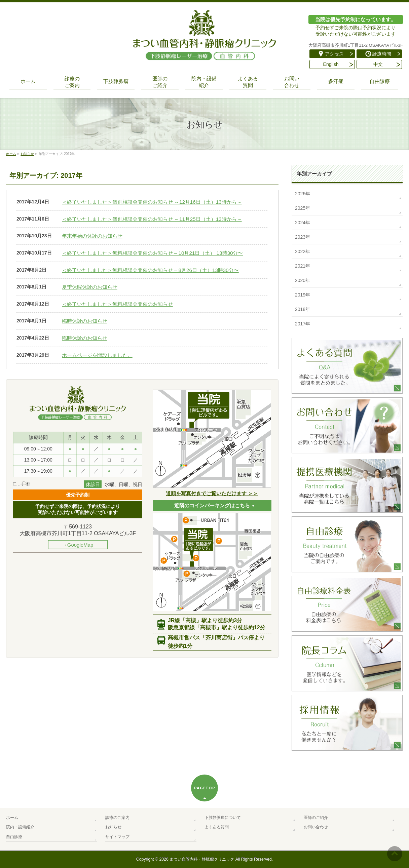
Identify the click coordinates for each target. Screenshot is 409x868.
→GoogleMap (78, 545)
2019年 (303, 295)
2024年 (303, 223)
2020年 (303, 280)
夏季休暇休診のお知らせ (90, 287)
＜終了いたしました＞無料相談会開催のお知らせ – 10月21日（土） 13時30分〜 (153, 253)
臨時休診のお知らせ (85, 321)
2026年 (303, 194)
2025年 (303, 208)
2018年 (303, 309)
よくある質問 (217, 827)
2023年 (303, 237)
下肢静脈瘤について (223, 818)
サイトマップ (117, 837)
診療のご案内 (117, 818)
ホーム (12, 818)
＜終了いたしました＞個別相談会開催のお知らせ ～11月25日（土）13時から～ (152, 219)
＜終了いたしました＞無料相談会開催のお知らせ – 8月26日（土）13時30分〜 (150, 270)
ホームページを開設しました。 (97, 355)
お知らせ (113, 827)
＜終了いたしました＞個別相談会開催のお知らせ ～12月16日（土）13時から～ (152, 202)
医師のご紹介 (316, 818)
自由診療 (14, 837)
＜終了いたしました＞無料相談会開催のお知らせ (117, 304)
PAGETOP (205, 788)
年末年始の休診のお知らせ (92, 236)
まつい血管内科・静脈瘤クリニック (202, 859)
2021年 (303, 266)
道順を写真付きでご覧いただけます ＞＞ (212, 493)
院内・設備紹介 (20, 827)
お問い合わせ (316, 827)
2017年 (303, 324)
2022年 (303, 251)
